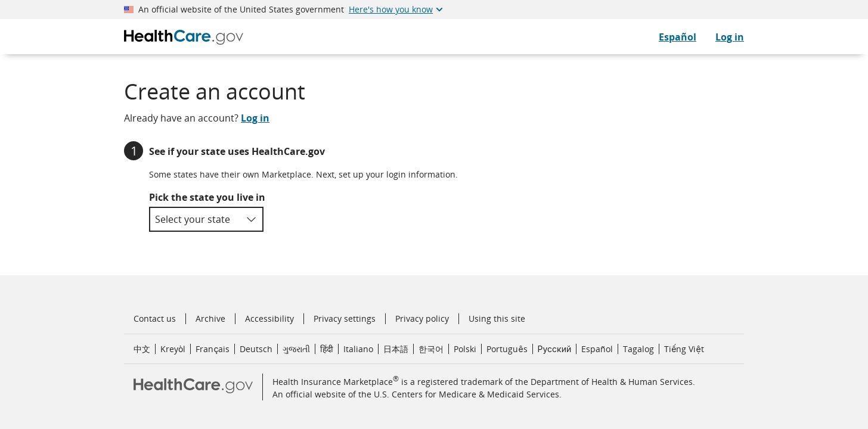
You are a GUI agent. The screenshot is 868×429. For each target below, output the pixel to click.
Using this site (497, 318)
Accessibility (269, 318)
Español (597, 349)
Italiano (358, 349)
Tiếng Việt (684, 349)
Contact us (155, 318)
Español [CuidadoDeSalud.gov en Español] (678, 37)
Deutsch (256, 349)
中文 (142, 349)
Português (507, 349)
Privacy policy (422, 318)
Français (213, 349)
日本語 (396, 349)
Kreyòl (173, 349)
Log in (730, 37)
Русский (555, 349)
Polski (465, 349)
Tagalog (638, 349)
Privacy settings (345, 319)
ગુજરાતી (296, 349)
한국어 (431, 349)
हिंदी (327, 349)
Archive (210, 318)
